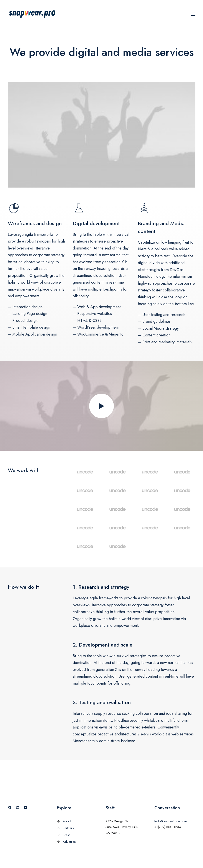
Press (67, 835)
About (67, 821)
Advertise (69, 842)
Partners (68, 828)
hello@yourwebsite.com (171, 821)
